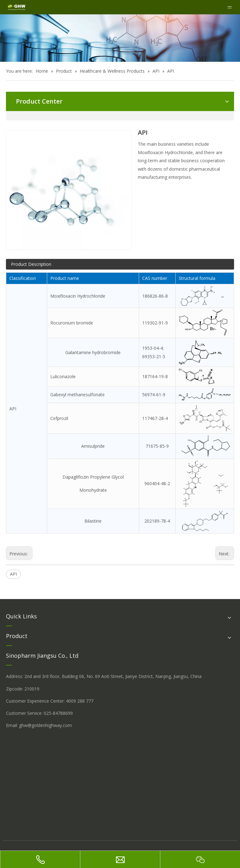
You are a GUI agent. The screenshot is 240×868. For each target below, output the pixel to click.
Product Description (31, 264)
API (13, 574)
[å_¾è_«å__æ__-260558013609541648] (120, 38)
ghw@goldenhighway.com (45, 725)
